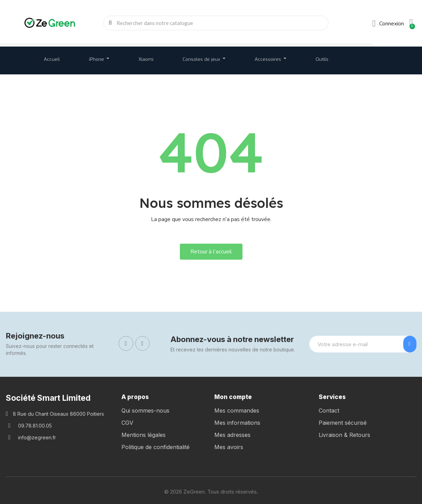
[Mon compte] (388, 24)
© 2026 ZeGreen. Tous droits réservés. (211, 492)
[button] (211, 252)
